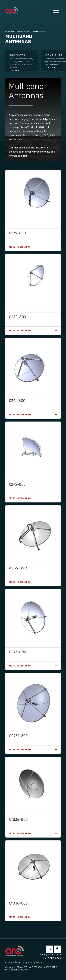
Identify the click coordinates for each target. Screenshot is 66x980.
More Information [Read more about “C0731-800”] (20, 750)
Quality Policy (27, 963)
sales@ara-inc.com (34, 148)
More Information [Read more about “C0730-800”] (20, 666)
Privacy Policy (12, 963)
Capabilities (10, 31)
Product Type (22, 31)
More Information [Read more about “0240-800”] (20, 331)
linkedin (49, 949)
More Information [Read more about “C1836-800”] (20, 917)
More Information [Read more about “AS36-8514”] (20, 582)
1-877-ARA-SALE (52, 958)
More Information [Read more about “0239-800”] (20, 247)
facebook (57, 949)
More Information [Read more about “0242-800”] (20, 498)
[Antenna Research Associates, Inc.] (12, 11)
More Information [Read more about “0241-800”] (20, 414)
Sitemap (40, 963)
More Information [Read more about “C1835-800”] (20, 833)
